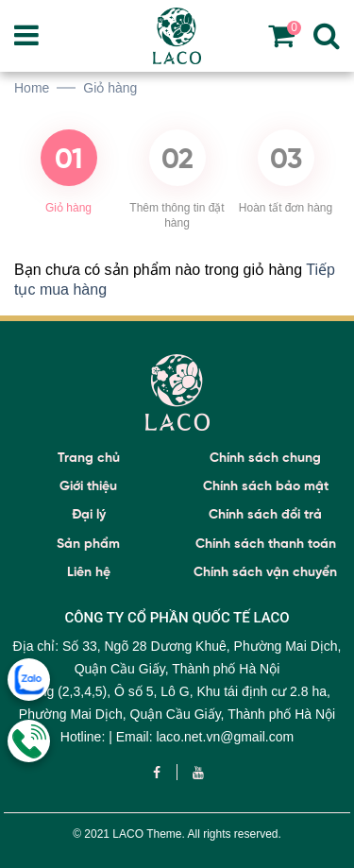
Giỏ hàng (110, 88)
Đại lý (89, 514)
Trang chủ (89, 458)
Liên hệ (89, 572)
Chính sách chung (265, 458)
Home (32, 88)
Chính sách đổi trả (265, 514)
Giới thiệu (88, 486)
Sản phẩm (88, 544)
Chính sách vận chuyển (265, 572)
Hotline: (84, 737)
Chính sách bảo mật (266, 486)
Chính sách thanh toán (266, 544)
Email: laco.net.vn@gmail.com (205, 737)
